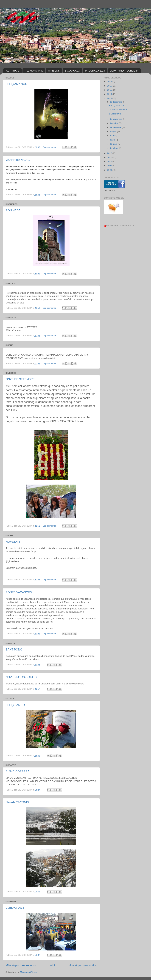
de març (114, 144)
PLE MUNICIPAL (34, 71)
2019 (110, 82)
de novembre (116, 119)
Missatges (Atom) (28, 972)
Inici (52, 965)
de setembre (116, 127)
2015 (110, 90)
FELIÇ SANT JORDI (18, 705)
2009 (110, 166)
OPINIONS (54, 71)
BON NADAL (14, 210)
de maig (114, 136)
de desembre (116, 102)
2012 (110, 153)
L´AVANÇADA (73, 71)
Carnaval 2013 (15, 908)
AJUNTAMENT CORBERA (124, 71)
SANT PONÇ (14, 650)
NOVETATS (13, 542)
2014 (110, 94)
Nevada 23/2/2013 (17, 802)
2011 (110, 157)
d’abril (113, 140)
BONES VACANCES (19, 592)
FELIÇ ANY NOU (16, 84)
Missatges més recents (21, 965)
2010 (110, 162)
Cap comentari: (50, 147)
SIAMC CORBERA (18, 771)
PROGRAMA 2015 (95, 71)
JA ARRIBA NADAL (18, 160)
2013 (110, 98)
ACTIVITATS (13, 71)
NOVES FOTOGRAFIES (21, 677)
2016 (110, 86)
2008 (110, 170)
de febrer (114, 148)
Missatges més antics (82, 965)
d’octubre (114, 123)
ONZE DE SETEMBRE (20, 379)
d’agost (113, 131)
